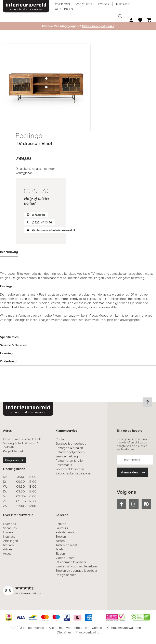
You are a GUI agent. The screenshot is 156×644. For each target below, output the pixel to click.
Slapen (60, 554)
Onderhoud (8, 361)
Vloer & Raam (65, 558)
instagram (134, 504)
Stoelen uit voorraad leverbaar (76, 571)
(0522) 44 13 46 (42, 223)
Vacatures (84, 4)
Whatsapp (38, 215)
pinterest (146, 504)
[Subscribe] (132, 472)
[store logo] (26, 6)
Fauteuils (62, 528)
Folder (104, 4)
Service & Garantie (14, 345)
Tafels (59, 549)
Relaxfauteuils (65, 532)
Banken (61, 524)
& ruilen (70, 461)
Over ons (62, 4)
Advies (8, 549)
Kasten (60, 541)
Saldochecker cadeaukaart (74, 473)
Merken (8, 545)
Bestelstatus (64, 465)
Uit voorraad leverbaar (71, 562)
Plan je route (12, 460)
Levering (6, 353)
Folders (8, 532)
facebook (121, 504)
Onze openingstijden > (98, 26)
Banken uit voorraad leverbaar (76, 566)
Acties (7, 554)
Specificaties (9, 337)
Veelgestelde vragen (70, 469)
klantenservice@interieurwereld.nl (53, 230)
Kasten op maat (66, 545)
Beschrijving (9, 252)
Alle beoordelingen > (30, 593)
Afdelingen (64, 9)
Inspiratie (123, 4)
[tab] (78, 252)
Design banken (66, 575)
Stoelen (61, 537)
